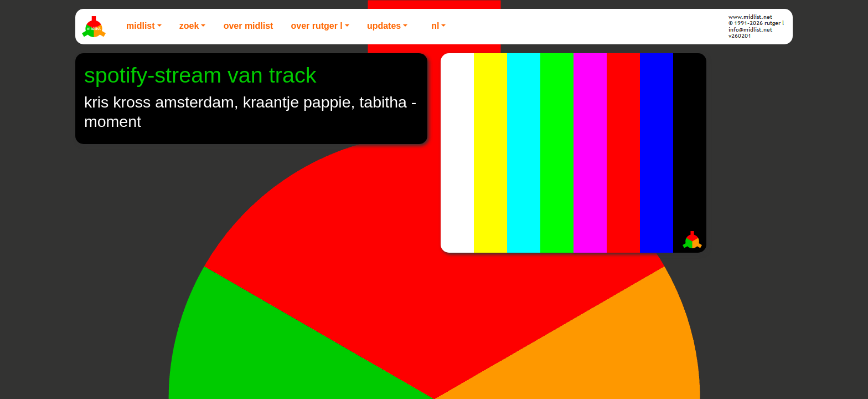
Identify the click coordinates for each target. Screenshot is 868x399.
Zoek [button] (189, 26)
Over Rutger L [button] (316, 26)
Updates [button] (384, 26)
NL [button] (435, 26)
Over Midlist (249, 26)
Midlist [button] (141, 26)
